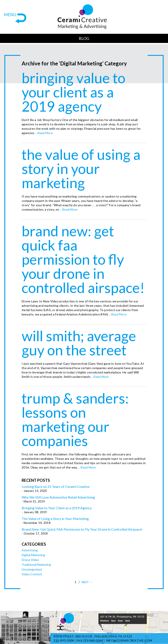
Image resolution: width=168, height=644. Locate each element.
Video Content (32, 574)
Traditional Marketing (36, 565)
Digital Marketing (33, 555)
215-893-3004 (64, 640)
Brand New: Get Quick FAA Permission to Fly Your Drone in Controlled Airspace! (83, 259)
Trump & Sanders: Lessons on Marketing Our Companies (75, 419)
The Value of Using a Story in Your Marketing (81, 169)
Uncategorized (32, 569)
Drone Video (30, 560)
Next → (87, 582)
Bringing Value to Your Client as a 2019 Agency (73, 92)
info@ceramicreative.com (129, 640)
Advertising (30, 550)
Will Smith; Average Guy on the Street (79, 343)
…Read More (44, 133)
